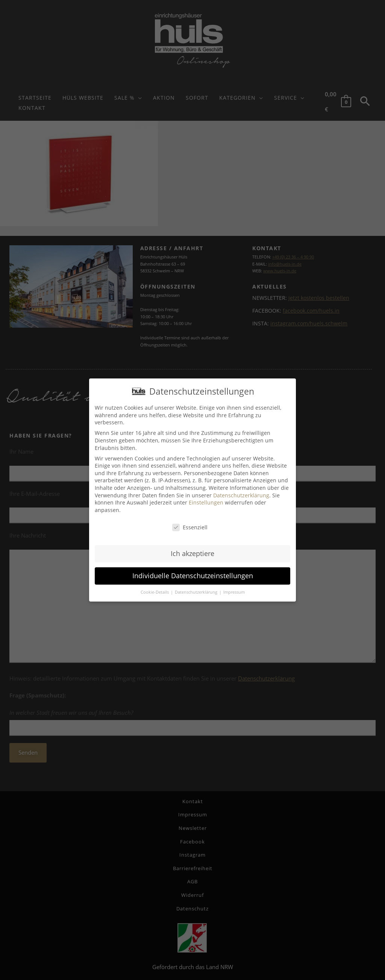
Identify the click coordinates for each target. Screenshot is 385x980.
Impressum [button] (234, 592)
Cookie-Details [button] (155, 592)
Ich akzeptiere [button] (192, 553)
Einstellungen (206, 502)
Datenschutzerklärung (241, 495)
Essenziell (190, 527)
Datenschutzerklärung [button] (197, 592)
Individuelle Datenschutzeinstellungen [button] (193, 576)
